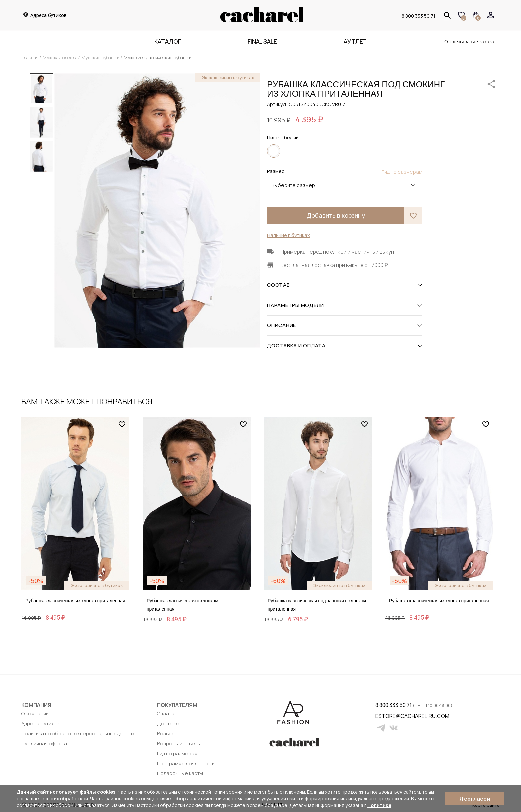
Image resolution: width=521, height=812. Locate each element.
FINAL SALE (262, 41)
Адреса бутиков (40, 723)
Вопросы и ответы (179, 743)
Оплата (166, 714)
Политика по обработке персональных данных (78, 733)
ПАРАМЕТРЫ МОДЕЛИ (345, 305)
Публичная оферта (44, 743)
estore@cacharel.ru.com (380, 716)
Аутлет (355, 41)
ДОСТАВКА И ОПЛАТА (345, 346)
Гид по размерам (177, 753)
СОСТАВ (345, 285)
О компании (35, 714)
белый (274, 151)
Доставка (169, 723)
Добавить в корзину (336, 215)
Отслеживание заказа (469, 41)
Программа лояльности (186, 763)
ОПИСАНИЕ (345, 325)
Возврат (167, 733)
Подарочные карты (180, 773)
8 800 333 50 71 (418, 16)
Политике (379, 805)
